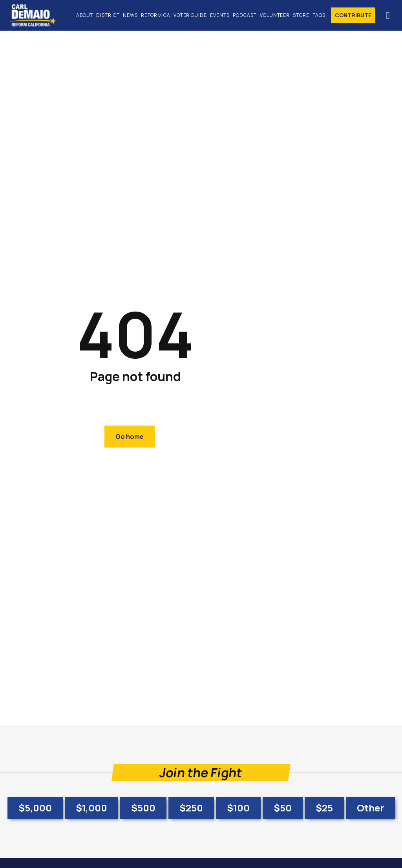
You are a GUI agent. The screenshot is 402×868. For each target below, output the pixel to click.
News (130, 15)
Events (220, 15)
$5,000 (35, 808)
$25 (324, 808)
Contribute (353, 15)
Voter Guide (190, 15)
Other (370, 808)
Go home (130, 437)
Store (301, 15)
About (85, 15)
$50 (283, 808)
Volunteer (275, 15)
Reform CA (156, 15)
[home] (37, 15)
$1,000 (91, 808)
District (108, 15)
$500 (143, 808)
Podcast (245, 15)
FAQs (319, 15)
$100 (238, 808)
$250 (191, 808)
